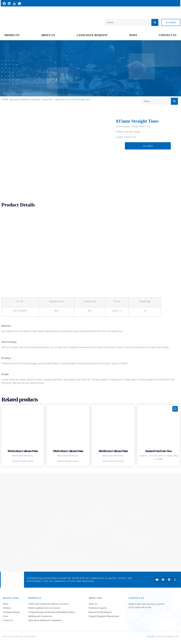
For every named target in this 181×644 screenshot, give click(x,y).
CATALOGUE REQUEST (92, 35)
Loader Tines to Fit (62, 99)
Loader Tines (47, 99)
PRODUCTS (12, 35)
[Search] (155, 22)
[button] (171, 22)
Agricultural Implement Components (25, 99)
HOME (5, 99)
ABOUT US (48, 35)
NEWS (133, 35)
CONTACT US (168, 35)
